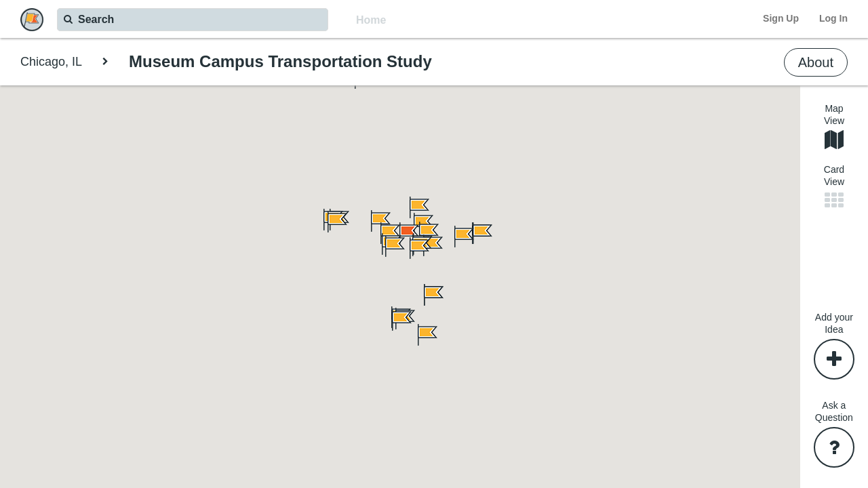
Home (371, 20)
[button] (418, 335)
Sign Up (781, 18)
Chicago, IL (51, 62)
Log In (833, 18)
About (816, 62)
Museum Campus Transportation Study (280, 61)
